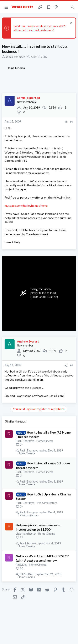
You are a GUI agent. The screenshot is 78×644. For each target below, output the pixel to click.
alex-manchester (26, 534)
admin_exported (15, 57)
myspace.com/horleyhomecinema (26, 206)
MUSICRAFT (27, 574)
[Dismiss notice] (71, 23)
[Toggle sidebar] (64, 7)
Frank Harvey (28, 543)
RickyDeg (22, 565)
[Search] (72, 7)
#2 (72, 365)
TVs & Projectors (47, 503)
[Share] (66, 122)
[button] (6, 7)
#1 (72, 122)
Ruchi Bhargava (25, 441)
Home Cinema (45, 441)
